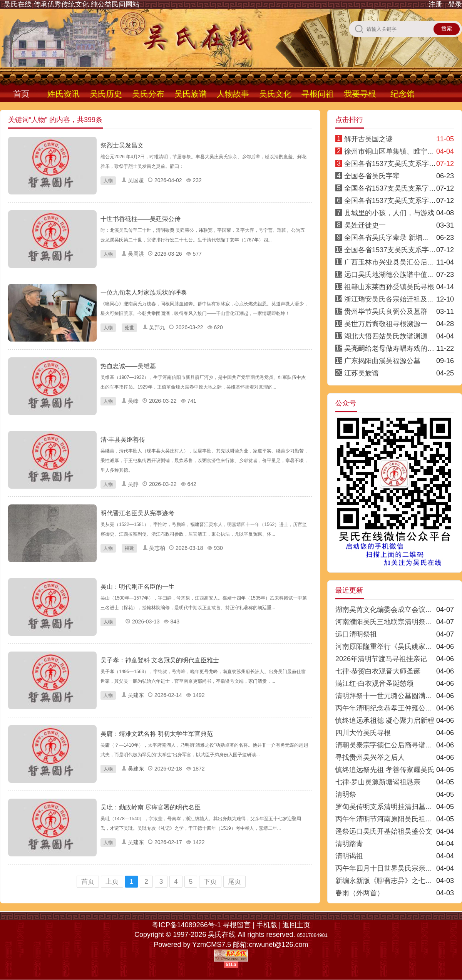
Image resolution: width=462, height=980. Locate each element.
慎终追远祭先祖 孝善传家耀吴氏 (385, 770)
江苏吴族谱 (362, 373)
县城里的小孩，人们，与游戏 (389, 213)
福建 (129, 548)
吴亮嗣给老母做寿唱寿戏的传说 (393, 348)
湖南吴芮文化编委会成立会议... (383, 610)
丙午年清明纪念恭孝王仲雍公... (383, 708)
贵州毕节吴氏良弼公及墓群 (386, 312)
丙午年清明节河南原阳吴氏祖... (383, 819)
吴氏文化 (275, 94)
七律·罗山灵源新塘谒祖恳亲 (378, 782)
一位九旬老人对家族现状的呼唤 (144, 292)
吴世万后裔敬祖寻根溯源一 (386, 324)
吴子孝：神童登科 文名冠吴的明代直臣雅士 (160, 660)
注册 (435, 4)
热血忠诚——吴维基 (128, 366)
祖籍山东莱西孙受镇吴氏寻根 (389, 287)
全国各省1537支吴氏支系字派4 (392, 188)
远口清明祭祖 (356, 634)
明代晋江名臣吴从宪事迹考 (137, 513)
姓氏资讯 (64, 94)
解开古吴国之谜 (368, 139)
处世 (129, 328)
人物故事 (233, 94)
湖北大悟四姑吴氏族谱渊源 (386, 336)
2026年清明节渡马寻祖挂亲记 (381, 659)
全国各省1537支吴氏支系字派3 (392, 201)
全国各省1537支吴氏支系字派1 (392, 164)
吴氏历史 (106, 94)
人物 (108, 181)
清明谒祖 (349, 856)
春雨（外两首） (360, 893)
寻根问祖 (318, 94)
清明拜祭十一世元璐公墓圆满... (383, 696)
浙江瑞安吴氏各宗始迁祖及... (389, 299)
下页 (210, 882)
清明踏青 (349, 844)
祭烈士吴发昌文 (122, 145)
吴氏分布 (148, 94)
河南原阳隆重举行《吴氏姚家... (383, 647)
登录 (455, 4)
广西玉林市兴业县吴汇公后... (389, 262)
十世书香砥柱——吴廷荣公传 (141, 219)
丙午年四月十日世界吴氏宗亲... (383, 868)
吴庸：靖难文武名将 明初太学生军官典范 (157, 734)
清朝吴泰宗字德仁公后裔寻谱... (383, 745)
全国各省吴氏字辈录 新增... (386, 238)
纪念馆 (403, 94)
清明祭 (346, 794)
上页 (112, 882)
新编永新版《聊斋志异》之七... (383, 881)
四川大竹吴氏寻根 (363, 733)
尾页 (234, 882)
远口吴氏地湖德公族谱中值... (389, 275)
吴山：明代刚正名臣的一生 (137, 587)
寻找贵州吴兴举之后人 (370, 757)
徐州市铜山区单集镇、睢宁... (389, 151)
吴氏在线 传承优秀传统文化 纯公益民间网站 (72, 4)
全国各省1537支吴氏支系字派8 (392, 250)
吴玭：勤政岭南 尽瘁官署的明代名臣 (151, 807)
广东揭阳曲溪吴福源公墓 (382, 361)
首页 (21, 94)
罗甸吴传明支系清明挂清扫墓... (383, 807)
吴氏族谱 (191, 94)
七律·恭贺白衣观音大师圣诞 (378, 671)
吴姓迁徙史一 (365, 225)
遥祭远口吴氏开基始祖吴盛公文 (384, 831)
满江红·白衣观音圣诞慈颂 (374, 683)
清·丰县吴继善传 (123, 440)
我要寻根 (360, 94)
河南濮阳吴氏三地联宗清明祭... (383, 622)
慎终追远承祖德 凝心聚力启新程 (385, 720)
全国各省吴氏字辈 (372, 176)
